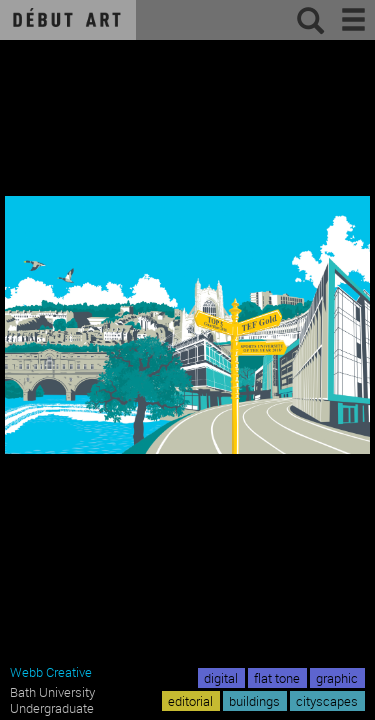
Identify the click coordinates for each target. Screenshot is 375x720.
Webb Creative (51, 672)
